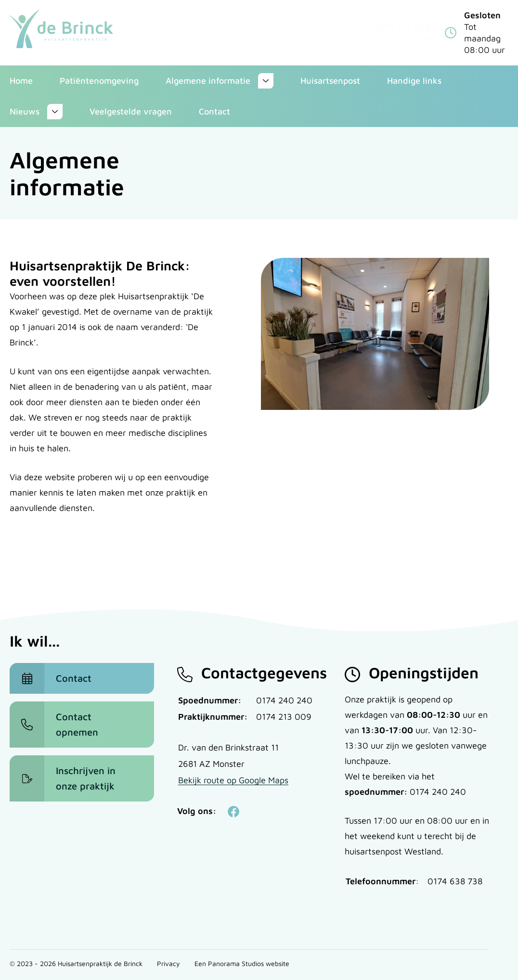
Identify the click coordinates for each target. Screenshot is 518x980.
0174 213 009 (402, 27)
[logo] (61, 29)
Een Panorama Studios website (242, 963)
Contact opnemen (77, 724)
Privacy (168, 963)
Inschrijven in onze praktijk (86, 778)
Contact (74, 678)
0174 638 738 (455, 881)
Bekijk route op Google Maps (233, 780)
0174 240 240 (284, 700)
